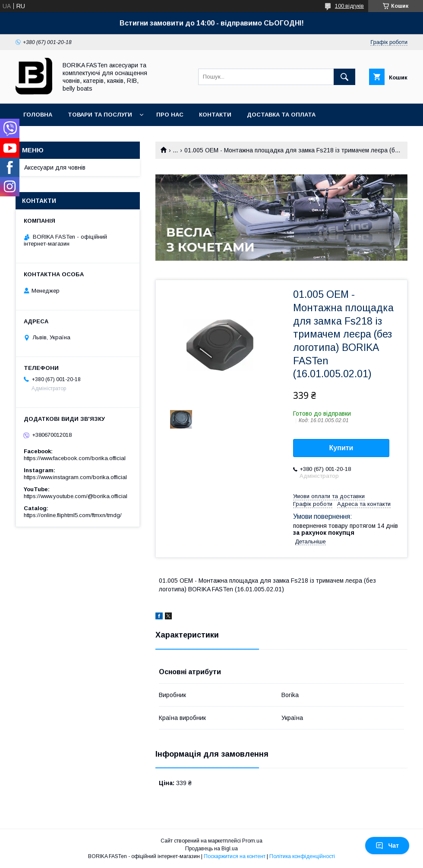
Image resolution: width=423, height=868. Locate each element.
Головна (38, 115)
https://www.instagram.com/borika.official (75, 477)
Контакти (215, 115)
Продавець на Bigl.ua (211, 849)
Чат (387, 846)
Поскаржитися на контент (235, 856)
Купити (341, 448)
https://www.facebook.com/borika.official (75, 458)
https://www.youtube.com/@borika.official (76, 496)
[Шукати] (344, 77)
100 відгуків (349, 6)
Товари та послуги (100, 115)
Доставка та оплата (281, 115)
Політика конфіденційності (302, 856)
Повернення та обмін (60, 137)
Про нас (170, 115)
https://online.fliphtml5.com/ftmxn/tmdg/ (73, 515)
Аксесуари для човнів (55, 167)
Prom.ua (252, 841)
